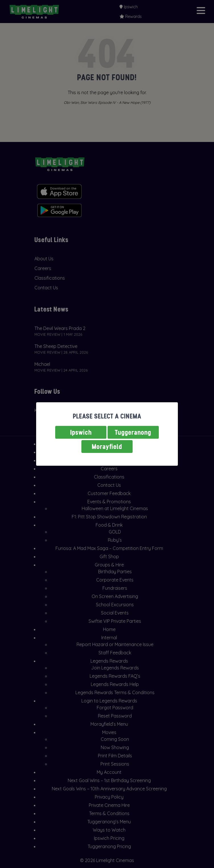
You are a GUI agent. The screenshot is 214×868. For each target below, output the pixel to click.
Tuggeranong (133, 432)
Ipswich (81, 432)
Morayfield (107, 447)
